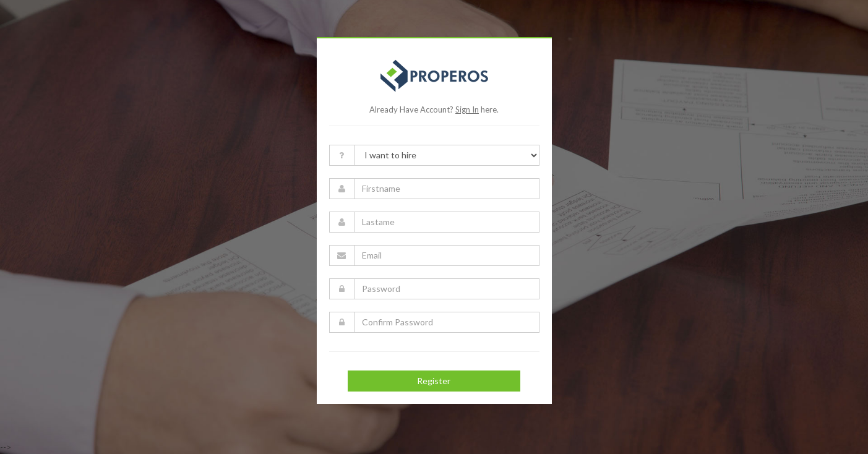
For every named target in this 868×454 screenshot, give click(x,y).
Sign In (467, 109)
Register (434, 381)
